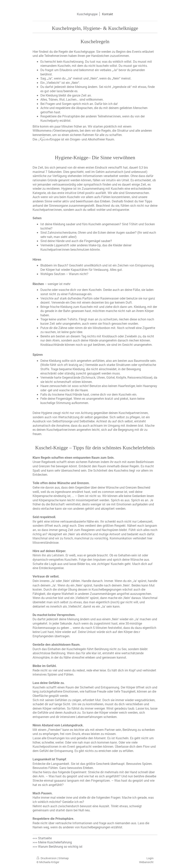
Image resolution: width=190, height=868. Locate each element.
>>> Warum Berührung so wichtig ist (58, 846)
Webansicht (146, 862)
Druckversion (47, 858)
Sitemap (63, 858)
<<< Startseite (42, 838)
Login (150, 858)
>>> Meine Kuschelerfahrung (52, 842)
